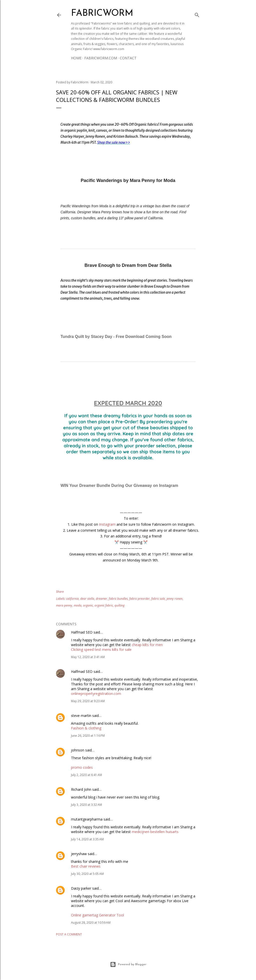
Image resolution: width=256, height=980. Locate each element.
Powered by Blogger (128, 964)
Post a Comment (69, 934)
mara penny (64, 605)
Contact (128, 58)
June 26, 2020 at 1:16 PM (88, 736)
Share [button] (60, 592)
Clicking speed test (86, 649)
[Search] (197, 14)
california (72, 599)
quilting (119, 605)
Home (76, 58)
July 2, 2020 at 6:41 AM (86, 775)
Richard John (81, 789)
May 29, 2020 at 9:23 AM (88, 701)
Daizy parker (81, 888)
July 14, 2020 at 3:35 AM (87, 839)
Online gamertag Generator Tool (97, 915)
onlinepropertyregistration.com (96, 694)
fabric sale (158, 599)
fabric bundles (118, 599)
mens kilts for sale (117, 649)
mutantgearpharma (87, 819)
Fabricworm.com (101, 58)
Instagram (107, 524)
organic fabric (104, 605)
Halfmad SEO (82, 632)
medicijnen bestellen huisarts (155, 832)
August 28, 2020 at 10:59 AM (91, 923)
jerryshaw (79, 854)
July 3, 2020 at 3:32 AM (86, 805)
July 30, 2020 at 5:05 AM (87, 874)
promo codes (82, 767)
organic (88, 605)
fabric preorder (139, 599)
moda (78, 605)
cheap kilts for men (147, 645)
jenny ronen (174, 599)
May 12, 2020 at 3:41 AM (88, 657)
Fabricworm (102, 14)
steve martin (81, 716)
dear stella (87, 599)
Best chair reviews (86, 866)
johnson (78, 750)
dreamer (101, 599)
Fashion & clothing (86, 728)
